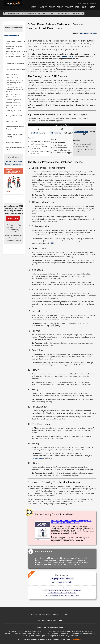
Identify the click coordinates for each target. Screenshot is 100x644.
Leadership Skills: (12, 36)
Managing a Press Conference (62, 579)
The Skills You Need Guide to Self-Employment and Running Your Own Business (71, 522)
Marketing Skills (12, 74)
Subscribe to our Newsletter (39, 614)
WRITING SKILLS (77, 7)
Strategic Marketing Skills (62, 582)
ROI (52, 243)
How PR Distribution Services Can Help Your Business (62, 596)
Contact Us (93, 3)
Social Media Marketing (13, 102)
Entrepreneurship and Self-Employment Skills (38, 13)
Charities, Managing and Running (14, 135)
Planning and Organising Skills (16, 69)
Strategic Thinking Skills (14, 116)
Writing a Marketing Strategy (15, 80)
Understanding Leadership (15, 64)
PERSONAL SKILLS (33, 7)
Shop (79, 3)
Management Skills (13, 121)
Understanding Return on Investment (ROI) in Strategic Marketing (15, 89)
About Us (68, 614)
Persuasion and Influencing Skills (15, 149)
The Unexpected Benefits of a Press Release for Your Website (62, 590)
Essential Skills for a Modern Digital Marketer (62, 593)
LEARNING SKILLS (60, 7)
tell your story (67, 56)
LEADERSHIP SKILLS (52, 7)
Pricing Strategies (12, 97)
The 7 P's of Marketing (13, 94)
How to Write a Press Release (88, 33)
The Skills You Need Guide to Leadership (14, 163)
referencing (77, 639)
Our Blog (85, 3)
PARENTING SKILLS (92, 7)
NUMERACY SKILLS (84, 7)
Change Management (13, 142)
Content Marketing (12, 108)
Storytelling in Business (13, 111)
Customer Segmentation (14, 100)
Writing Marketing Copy (14, 105)
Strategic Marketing (12, 77)
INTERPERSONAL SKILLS (42, 7)
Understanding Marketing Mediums (14, 84)
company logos (37, 458)
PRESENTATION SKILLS (69, 7)
